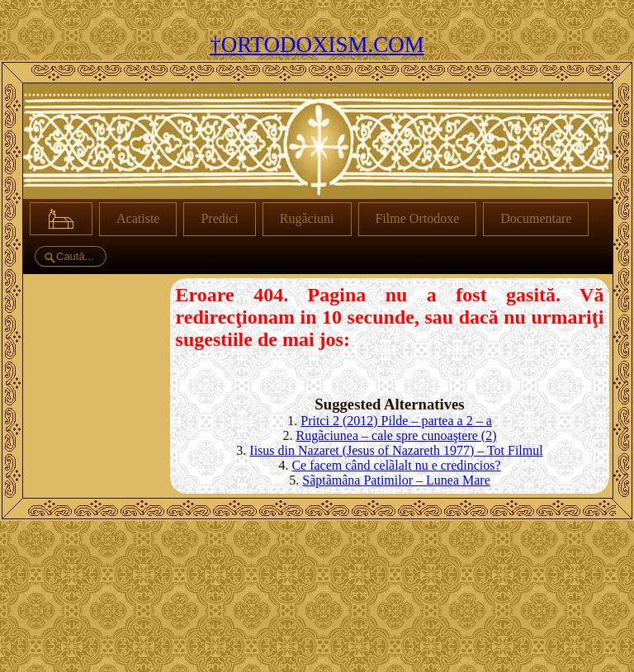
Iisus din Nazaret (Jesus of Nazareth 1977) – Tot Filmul (396, 450)
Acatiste (138, 218)
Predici (219, 218)
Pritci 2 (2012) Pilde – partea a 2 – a (396, 421)
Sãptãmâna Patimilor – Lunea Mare (396, 480)
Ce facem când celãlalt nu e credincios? (396, 465)
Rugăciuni (307, 218)
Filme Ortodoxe (418, 218)
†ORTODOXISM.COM (317, 45)
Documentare (536, 218)
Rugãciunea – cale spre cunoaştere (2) (397, 435)
